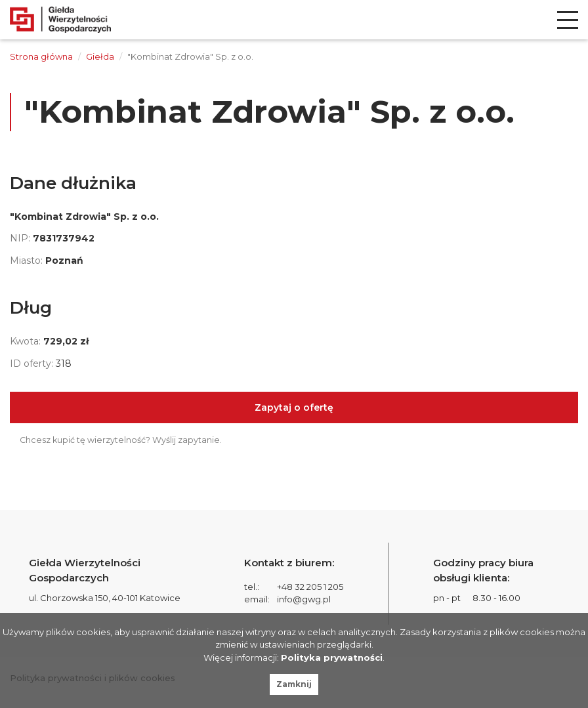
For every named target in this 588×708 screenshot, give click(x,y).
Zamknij (294, 684)
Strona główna (41, 56)
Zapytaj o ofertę (294, 407)
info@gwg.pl (304, 599)
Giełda (100, 56)
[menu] (568, 20)
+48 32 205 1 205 (310, 587)
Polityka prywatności (332, 657)
